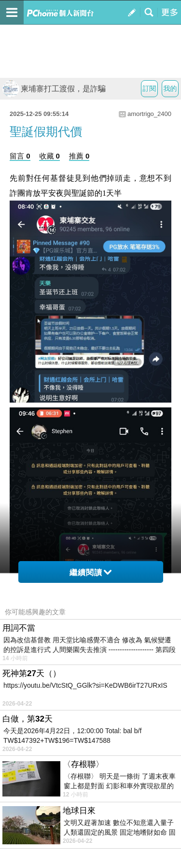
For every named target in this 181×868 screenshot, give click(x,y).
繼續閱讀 (90, 572)
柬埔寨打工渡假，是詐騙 (54, 89)
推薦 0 (79, 156)
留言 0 (20, 156)
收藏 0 (49, 156)
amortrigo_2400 (149, 114)
